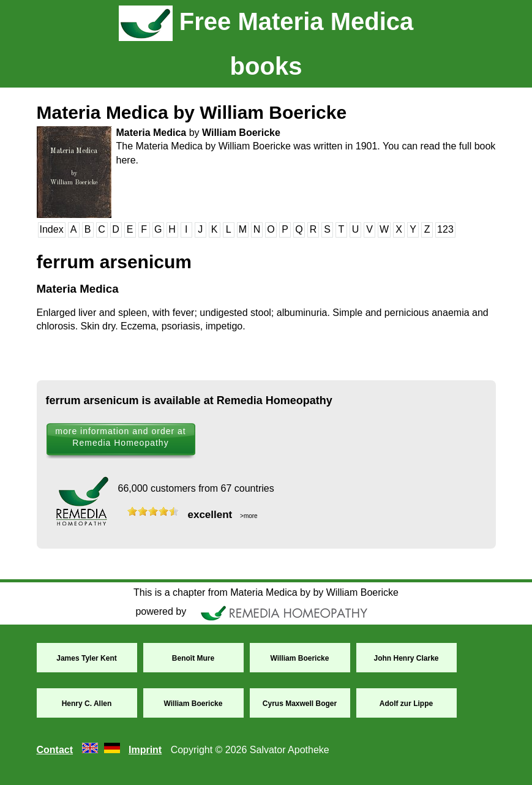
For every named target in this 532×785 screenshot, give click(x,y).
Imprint (145, 750)
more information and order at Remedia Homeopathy (120, 437)
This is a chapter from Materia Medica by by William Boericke (266, 592)
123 (445, 229)
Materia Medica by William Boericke (192, 112)
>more (248, 516)
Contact (55, 750)
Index (52, 229)
